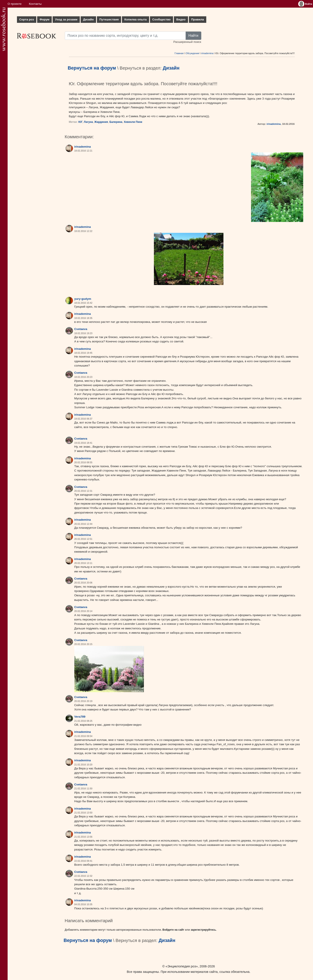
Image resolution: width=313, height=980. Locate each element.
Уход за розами (66, 19)
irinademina (207, 53)
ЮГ (80, 122)
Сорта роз (27, 19)
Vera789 (80, 717)
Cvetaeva (81, 329)
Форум (44, 19)
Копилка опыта (135, 19)
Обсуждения (192, 53)
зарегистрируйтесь (203, 930)
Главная (179, 53)
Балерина (116, 122)
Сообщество (161, 19)
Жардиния (101, 122)
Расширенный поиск (187, 42)
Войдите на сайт (173, 930)
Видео (181, 19)
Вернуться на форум (92, 68)
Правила (198, 19)
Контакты (35, 4)
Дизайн (88, 19)
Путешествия (109, 19)
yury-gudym (83, 299)
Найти (193, 36)
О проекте (15, 4)
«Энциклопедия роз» (182, 966)
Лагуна (88, 122)
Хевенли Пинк (133, 122)
